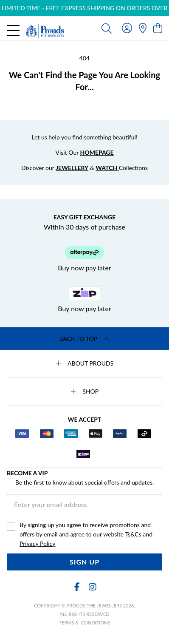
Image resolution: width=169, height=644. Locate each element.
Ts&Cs (133, 534)
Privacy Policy (37, 543)
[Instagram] (92, 587)
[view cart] (158, 28)
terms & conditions (85, 623)
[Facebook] (77, 587)
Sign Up (84, 562)
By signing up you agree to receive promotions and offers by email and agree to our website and (86, 535)
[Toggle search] (107, 28)
